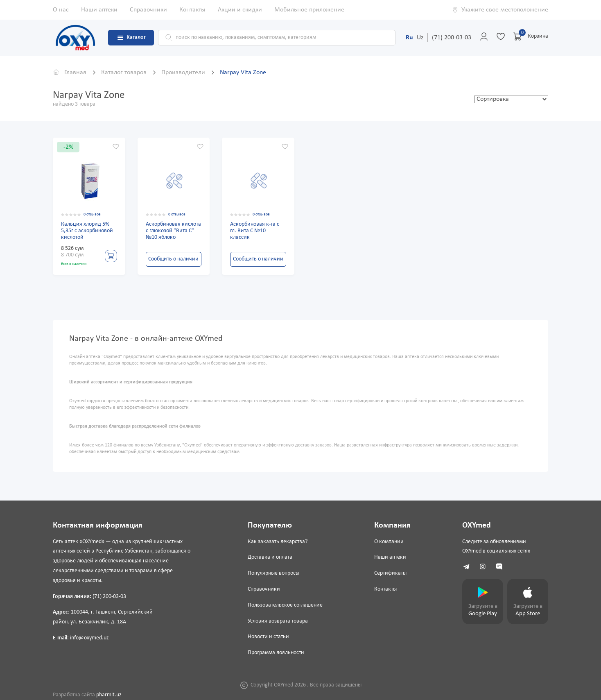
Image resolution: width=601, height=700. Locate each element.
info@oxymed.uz (89, 638)
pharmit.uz (109, 695)
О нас (61, 10)
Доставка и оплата (270, 557)
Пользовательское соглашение (285, 605)
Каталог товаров (125, 72)
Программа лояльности (276, 653)
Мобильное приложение (309, 10)
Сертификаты (390, 573)
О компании (389, 542)
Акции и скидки (240, 10)
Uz (420, 38)
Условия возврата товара (278, 621)
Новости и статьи (268, 637)
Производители (184, 72)
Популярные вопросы (273, 573)
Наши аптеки (99, 10)
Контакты (192, 10)
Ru (409, 38)
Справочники (148, 10)
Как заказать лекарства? (278, 542)
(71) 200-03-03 (452, 38)
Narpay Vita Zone (243, 72)
